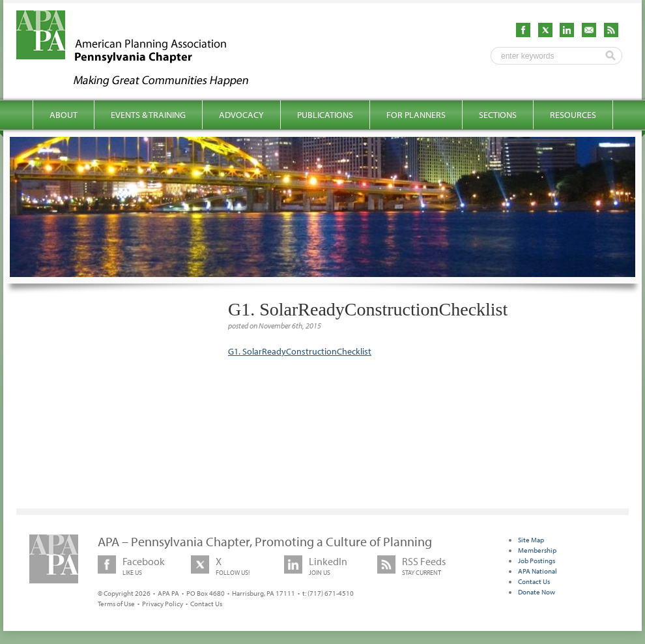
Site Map (531, 540)
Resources (573, 115)
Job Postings (537, 561)
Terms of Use (116, 604)
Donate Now (537, 592)
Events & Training (148, 115)
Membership (537, 550)
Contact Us (206, 604)
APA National (537, 571)
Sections (498, 115)
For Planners (416, 115)
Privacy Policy (163, 604)
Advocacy (241, 115)
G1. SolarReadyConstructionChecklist (300, 351)
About (64, 115)
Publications (325, 115)
